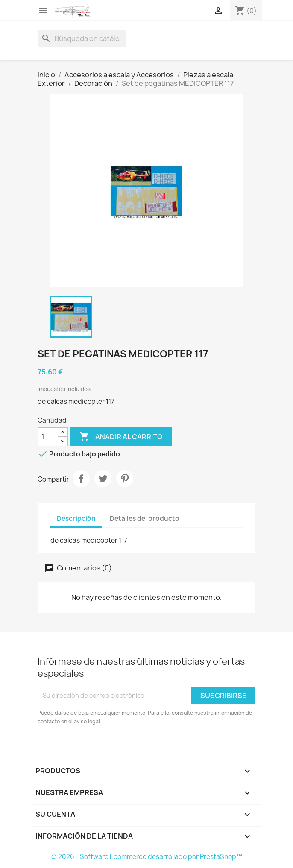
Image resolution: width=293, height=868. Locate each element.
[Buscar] (82, 38)
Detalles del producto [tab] (145, 519)
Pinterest (125, 479)
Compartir (81, 479)
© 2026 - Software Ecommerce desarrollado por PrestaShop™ (147, 857)
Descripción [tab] (76, 519)
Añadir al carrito (121, 437)
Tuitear (103, 479)
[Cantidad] (48, 437)
